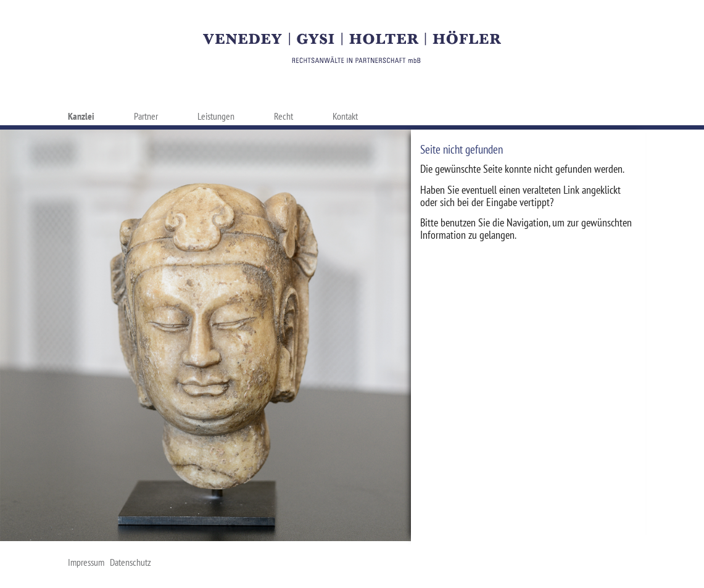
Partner (146, 116)
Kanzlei (81, 116)
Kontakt (345, 116)
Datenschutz (130, 562)
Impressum (86, 562)
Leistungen (216, 116)
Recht (284, 116)
